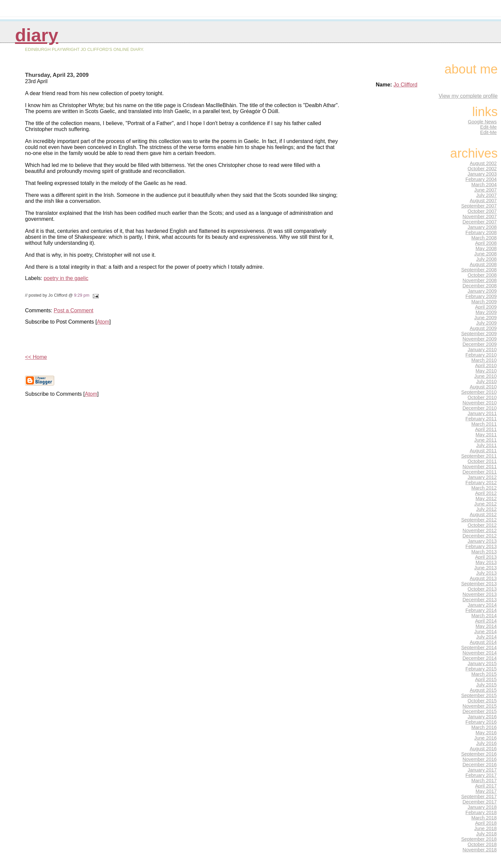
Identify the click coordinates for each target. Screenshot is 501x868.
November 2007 (480, 217)
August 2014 (483, 642)
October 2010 (482, 397)
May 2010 (486, 371)
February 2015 (481, 669)
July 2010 (486, 381)
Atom (103, 322)
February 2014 (481, 610)
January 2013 (482, 541)
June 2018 (486, 828)
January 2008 (482, 227)
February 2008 (481, 232)
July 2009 (486, 323)
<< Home (36, 357)
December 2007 (480, 222)
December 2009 (480, 344)
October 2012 (482, 525)
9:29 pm (82, 295)
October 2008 (482, 275)
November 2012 (480, 530)
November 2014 (480, 653)
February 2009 (481, 296)
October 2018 (482, 844)
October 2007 (482, 211)
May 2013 (486, 562)
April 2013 (486, 557)
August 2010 (483, 387)
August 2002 (483, 163)
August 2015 (483, 690)
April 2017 (486, 786)
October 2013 (482, 589)
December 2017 (480, 802)
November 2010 (480, 403)
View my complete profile (468, 96)
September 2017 (479, 796)
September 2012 (479, 520)
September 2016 (479, 754)
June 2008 (486, 254)
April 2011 (486, 429)
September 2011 (479, 456)
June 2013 (486, 568)
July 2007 (486, 195)
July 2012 (486, 509)
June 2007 (486, 190)
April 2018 (486, 823)
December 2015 (480, 711)
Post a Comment (74, 310)
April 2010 (486, 365)
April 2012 (486, 493)
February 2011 (481, 419)
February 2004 (481, 179)
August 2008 (483, 264)
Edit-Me (488, 127)
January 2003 (482, 174)
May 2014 (486, 626)
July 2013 (486, 573)
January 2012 (482, 477)
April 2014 (486, 621)
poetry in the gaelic (66, 278)
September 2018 (479, 839)
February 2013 (481, 546)
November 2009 (480, 339)
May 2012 (486, 499)
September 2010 (479, 392)
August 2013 (483, 578)
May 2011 (486, 435)
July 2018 (486, 834)
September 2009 (479, 334)
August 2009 (483, 328)
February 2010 (481, 355)
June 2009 (486, 318)
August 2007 (483, 201)
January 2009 (482, 291)
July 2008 (486, 259)
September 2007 (479, 206)
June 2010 (486, 376)
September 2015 (479, 695)
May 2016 (486, 733)
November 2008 (480, 280)
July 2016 (486, 743)
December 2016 (480, 765)
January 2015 (482, 663)
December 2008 (480, 286)
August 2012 (483, 514)
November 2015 (480, 706)
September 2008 (479, 270)
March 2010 (484, 360)
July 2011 (486, 445)
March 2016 (484, 727)
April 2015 (486, 679)
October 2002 (482, 169)
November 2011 (480, 467)
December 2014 (480, 658)
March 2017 (484, 781)
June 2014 (486, 632)
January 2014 (482, 605)
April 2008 (486, 243)
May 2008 (486, 248)
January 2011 (482, 413)
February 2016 (481, 722)
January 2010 (482, 350)
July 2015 (486, 685)
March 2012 (484, 488)
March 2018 (484, 818)
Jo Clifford (406, 85)
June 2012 (486, 504)
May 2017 (486, 791)
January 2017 (482, 770)
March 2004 (484, 185)
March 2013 (484, 552)
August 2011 (483, 451)
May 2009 (486, 312)
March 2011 (484, 424)
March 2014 (484, 616)
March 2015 (484, 674)
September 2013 (479, 584)
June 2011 (486, 440)
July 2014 (486, 637)
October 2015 (482, 701)
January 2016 (482, 717)
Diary (37, 35)
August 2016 (483, 749)
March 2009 (484, 302)
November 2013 (480, 594)
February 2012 (481, 483)
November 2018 (480, 850)
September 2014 (479, 648)
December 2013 (480, 600)
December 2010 (480, 408)
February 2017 (481, 775)
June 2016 (486, 738)
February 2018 (481, 812)
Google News (482, 122)
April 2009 (486, 307)
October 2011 (482, 461)
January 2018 (482, 807)
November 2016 (480, 759)
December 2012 (480, 536)
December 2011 (480, 472)
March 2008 (484, 238)
